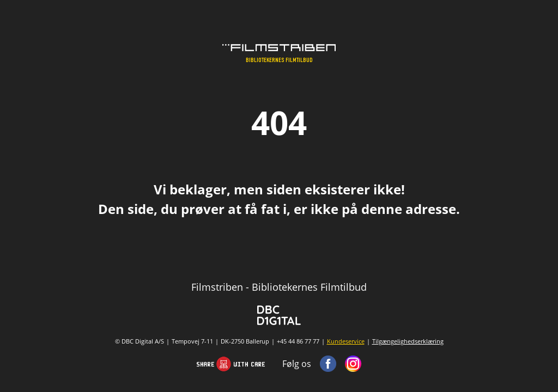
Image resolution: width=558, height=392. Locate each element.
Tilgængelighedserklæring (408, 341)
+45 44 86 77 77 (298, 341)
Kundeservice (346, 341)
